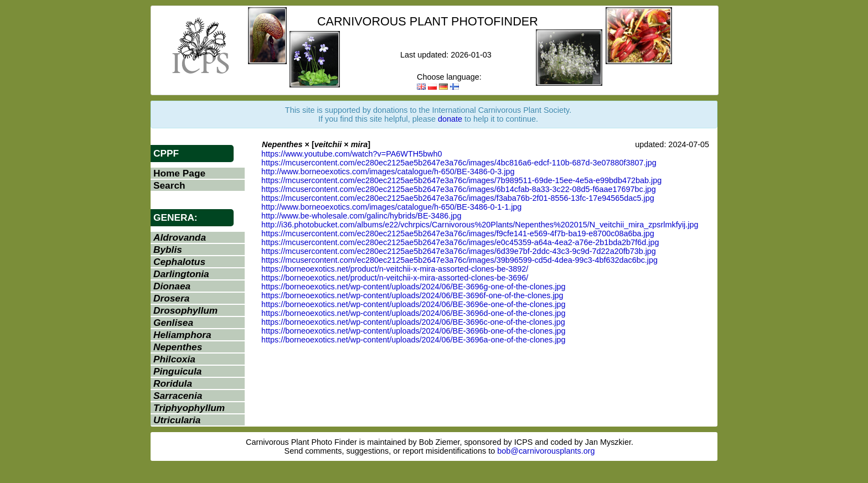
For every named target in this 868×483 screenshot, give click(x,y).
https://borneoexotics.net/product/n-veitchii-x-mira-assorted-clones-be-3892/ (395, 269)
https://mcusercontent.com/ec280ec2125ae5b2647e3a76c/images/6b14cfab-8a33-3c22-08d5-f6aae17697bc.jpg (459, 189)
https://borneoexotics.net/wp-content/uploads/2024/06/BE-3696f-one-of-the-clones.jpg (412, 295)
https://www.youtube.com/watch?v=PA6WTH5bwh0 (352, 154)
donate (450, 119)
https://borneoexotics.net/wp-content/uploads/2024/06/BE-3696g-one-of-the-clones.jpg (414, 287)
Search (169, 185)
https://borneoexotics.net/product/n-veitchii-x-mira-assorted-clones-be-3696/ (395, 278)
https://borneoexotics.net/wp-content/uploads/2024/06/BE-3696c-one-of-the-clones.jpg (413, 322)
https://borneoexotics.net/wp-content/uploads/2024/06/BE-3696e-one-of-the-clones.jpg (414, 304)
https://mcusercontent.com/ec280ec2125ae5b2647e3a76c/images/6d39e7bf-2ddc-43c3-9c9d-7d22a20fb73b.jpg (459, 251)
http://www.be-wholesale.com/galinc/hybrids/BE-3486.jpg (361, 216)
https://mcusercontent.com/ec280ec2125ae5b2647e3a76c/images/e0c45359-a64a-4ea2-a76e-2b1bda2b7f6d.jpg (460, 242)
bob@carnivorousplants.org (546, 451)
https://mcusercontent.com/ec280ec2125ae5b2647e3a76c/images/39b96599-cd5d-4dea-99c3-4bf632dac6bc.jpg (459, 260)
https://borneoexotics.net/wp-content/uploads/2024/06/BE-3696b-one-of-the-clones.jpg (414, 331)
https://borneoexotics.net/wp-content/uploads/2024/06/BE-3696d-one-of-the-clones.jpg (414, 313)
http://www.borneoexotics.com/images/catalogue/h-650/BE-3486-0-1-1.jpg (391, 207)
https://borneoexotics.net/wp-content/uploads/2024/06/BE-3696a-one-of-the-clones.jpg (414, 340)
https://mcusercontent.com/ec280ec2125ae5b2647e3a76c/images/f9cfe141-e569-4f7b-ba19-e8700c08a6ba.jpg (458, 233)
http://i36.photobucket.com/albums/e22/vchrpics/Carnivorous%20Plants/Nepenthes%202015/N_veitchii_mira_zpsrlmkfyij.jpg (480, 225)
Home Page (179, 173)
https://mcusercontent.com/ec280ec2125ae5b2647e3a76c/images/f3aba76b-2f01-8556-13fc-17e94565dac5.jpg (458, 198)
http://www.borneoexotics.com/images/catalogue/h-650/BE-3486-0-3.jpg (388, 172)
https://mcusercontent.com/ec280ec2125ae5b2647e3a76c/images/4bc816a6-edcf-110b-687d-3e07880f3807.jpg (459, 163)
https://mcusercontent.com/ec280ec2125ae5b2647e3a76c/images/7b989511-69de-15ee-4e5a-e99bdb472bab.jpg (461, 180)
